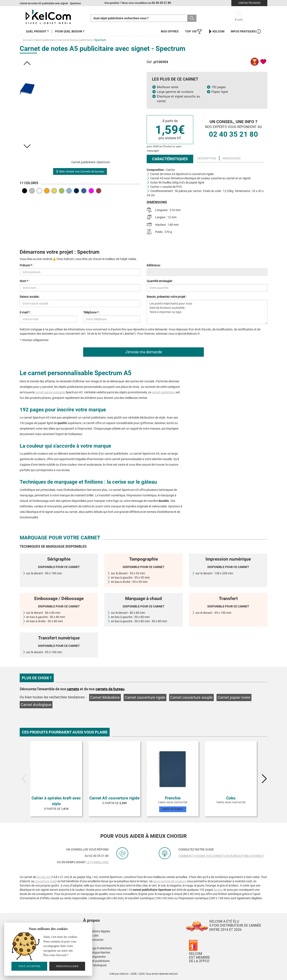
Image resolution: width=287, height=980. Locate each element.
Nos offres (170, 31)
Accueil (27, 40)
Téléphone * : (91, 312)
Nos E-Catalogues (95, 965)
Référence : (154, 265)
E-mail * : (25, 312)
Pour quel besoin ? (70, 31)
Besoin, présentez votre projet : (167, 297)
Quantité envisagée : (160, 281)
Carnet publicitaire (45, 40)
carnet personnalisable (50, 392)
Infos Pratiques (246, 31)
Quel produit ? (37, 31)
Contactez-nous (249, 3)
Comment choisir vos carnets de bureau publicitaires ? (221, 856)
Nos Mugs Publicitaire (97, 948)
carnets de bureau (110, 689)
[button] (27, 63)
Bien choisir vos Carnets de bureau (80, 171)
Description (207, 158)
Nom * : (24, 281)
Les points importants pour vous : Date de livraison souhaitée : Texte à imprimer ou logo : (207, 312)
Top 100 (193, 31)
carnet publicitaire (164, 392)
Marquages (232, 158)
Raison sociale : (30, 297)
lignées (218, 890)
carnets (73, 689)
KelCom (216, 31)
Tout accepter (29, 966)
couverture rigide (46, 881)
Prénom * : (26, 265)
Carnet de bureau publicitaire (75, 40)
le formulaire (97, 862)
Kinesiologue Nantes (97, 952)
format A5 (43, 877)
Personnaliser (67, 966)
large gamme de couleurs (170, 881)
